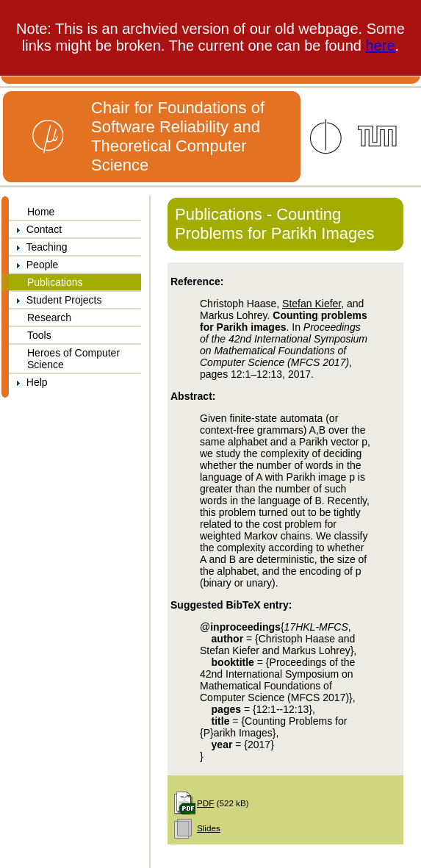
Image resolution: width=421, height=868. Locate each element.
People (33, 265)
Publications (55, 282)
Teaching (38, 247)
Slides (209, 828)
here (381, 46)
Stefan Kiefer (312, 304)
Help (28, 382)
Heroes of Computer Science (73, 359)
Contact (35, 229)
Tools (39, 335)
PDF (205, 803)
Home (41, 212)
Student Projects (55, 300)
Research (49, 318)
